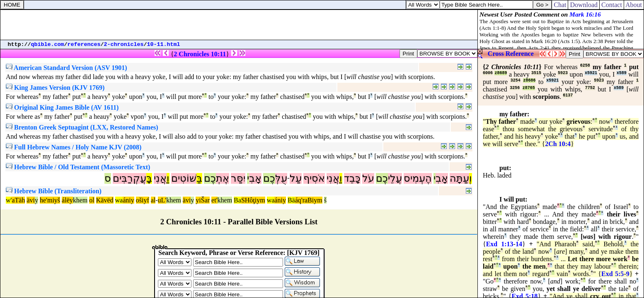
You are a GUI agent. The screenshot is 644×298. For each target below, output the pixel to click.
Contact (612, 5)
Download (584, 5)
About (634, 5)
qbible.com (48, 44)
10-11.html (164, 44)
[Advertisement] (239, 25)
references (84, 44)
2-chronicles (124, 44)
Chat (560, 5)
